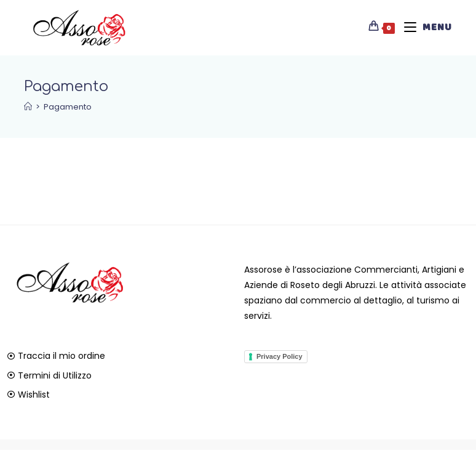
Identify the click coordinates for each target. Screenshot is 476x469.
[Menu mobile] (423, 28)
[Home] (28, 107)
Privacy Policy (280, 356)
